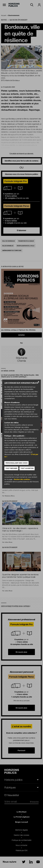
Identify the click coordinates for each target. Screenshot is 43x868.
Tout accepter (27, 468)
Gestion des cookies (22, 479)
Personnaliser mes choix (17, 463)
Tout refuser (11, 468)
